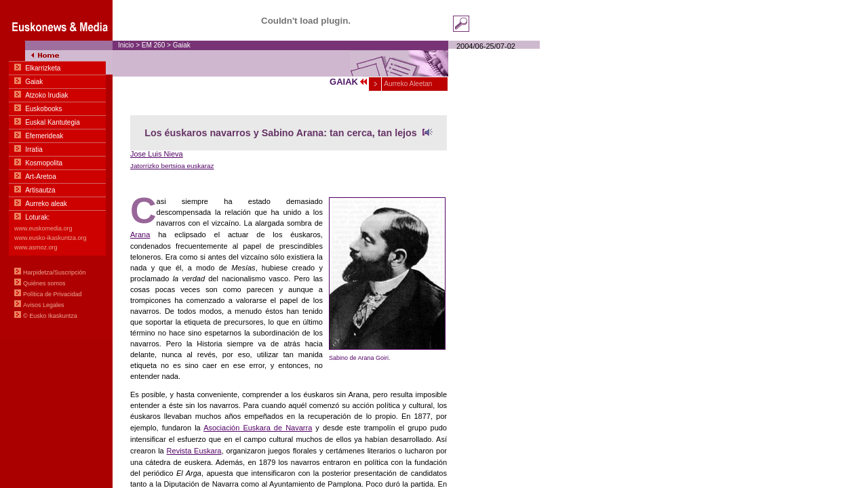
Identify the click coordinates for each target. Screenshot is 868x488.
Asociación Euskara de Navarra (258, 428)
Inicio (126, 45)
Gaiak (182, 45)
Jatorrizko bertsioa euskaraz (172, 166)
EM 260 (153, 45)
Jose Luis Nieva (157, 154)
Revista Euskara (194, 451)
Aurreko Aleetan (407, 84)
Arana (140, 235)
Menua (56, 169)
